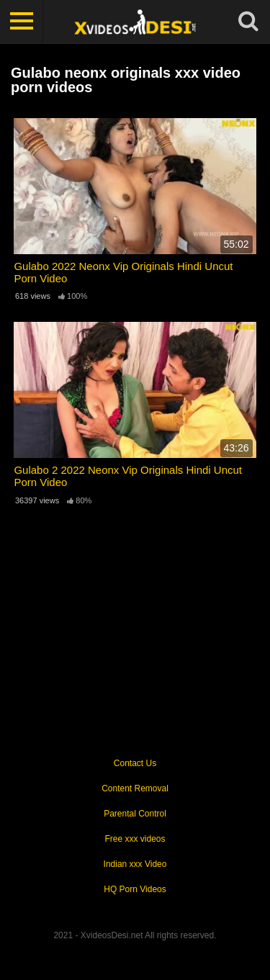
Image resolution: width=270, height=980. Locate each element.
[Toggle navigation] (22, 22)
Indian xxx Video (135, 864)
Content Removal (135, 788)
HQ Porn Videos (135, 889)
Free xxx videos (135, 839)
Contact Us (135, 763)
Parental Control (135, 814)
